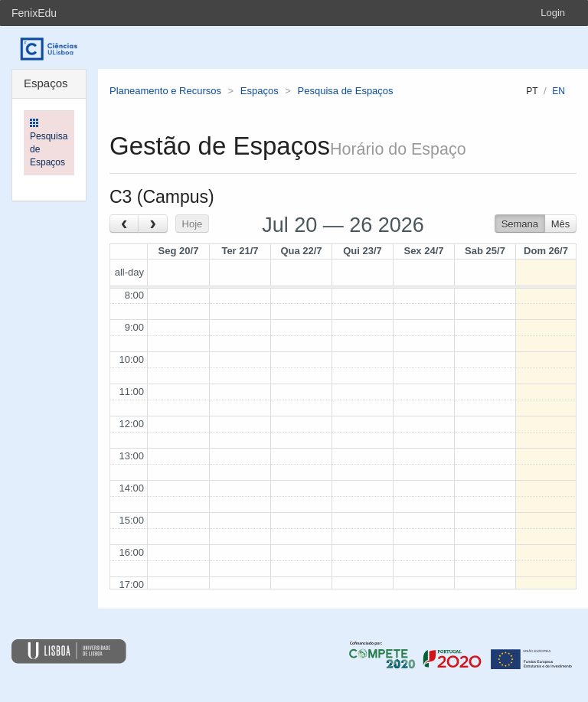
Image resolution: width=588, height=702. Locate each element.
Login (553, 13)
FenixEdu (34, 13)
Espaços (260, 91)
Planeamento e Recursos (165, 91)
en (559, 91)
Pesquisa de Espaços (346, 91)
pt (532, 91)
